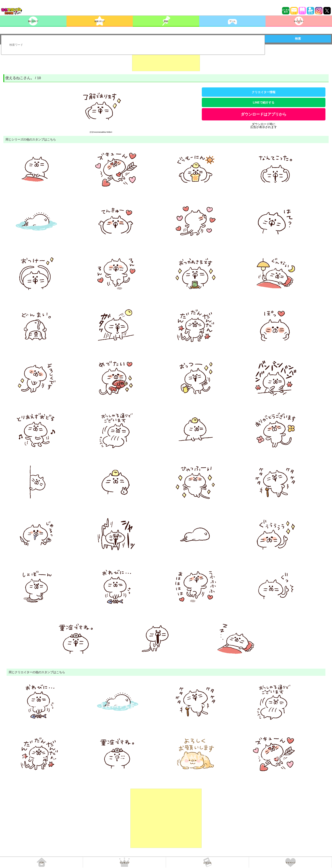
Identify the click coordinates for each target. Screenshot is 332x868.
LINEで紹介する (264, 102)
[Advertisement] (166, 61)
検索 (298, 39)
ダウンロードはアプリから (264, 114)
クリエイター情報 (264, 92)
